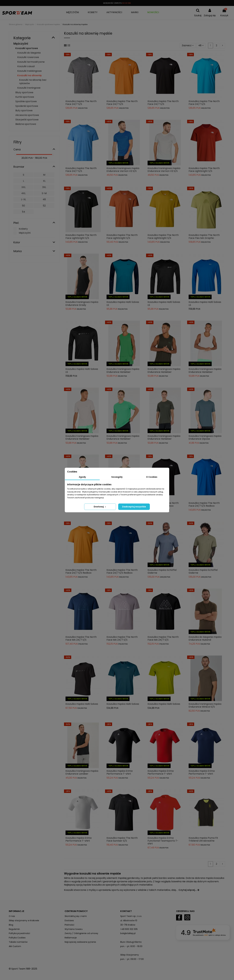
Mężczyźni (21, 44)
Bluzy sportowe (24, 92)
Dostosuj (100, 507)
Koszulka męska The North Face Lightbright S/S (204, 170)
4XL (23, 193)
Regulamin (14, 929)
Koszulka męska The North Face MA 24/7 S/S (81, 638)
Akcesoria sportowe (27, 115)
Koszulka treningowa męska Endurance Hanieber (123, 370)
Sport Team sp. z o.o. (131, 916)
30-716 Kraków (128, 925)
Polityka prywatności (19, 933)
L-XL (24, 199)
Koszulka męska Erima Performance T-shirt (120, 772)
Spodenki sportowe (27, 106)
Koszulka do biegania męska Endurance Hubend (205, 638)
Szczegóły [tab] (117, 477)
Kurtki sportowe (25, 97)
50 (23, 206)
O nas (12, 916)
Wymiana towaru (74, 929)
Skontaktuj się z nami (76, 916)
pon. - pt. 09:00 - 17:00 (132, 959)
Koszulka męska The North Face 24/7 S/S (81, 103)
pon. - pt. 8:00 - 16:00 (131, 946)
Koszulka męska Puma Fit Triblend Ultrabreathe (203, 839)
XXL (24, 187)
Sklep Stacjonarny (130, 955)
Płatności (69, 925)
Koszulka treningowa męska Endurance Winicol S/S (205, 705)
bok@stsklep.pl (128, 933)
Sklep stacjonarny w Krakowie (24, 920)
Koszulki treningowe (29, 88)
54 (24, 212)
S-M (44, 193)
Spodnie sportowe (26, 101)
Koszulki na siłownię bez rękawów (33, 82)
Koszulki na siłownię (29, 75)
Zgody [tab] (82, 477)
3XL (44, 187)
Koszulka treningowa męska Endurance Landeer (82, 772)
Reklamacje (71, 938)
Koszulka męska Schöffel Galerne (162, 571)
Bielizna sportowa (26, 124)
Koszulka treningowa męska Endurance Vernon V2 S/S (123, 170)
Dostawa (69, 920)
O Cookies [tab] (152, 477)
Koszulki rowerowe (28, 57)
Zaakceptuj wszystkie (134, 507)
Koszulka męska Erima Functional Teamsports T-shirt (163, 841)
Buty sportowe (24, 110)
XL (44, 181)
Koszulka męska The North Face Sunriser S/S (122, 839)
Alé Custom (15, 946)
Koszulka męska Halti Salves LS (123, 303)
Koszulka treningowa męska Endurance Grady (82, 303)
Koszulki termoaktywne (31, 62)
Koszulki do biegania (29, 53)
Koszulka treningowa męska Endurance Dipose (205, 437)
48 (201, 45)
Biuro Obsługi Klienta (131, 942)
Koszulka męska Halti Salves (82, 704)
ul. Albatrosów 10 (129, 920)
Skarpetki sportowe (27, 120)
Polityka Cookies (17, 938)
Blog (11, 925)
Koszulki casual (26, 66)
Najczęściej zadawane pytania (80, 942)
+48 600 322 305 (129, 929)
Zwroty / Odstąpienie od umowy (81, 933)
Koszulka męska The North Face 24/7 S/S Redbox (204, 504)
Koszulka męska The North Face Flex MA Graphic (204, 236)
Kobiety (23, 229)
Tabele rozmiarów (18, 942)
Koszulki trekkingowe (29, 71)
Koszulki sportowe (27, 48)
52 (44, 206)
